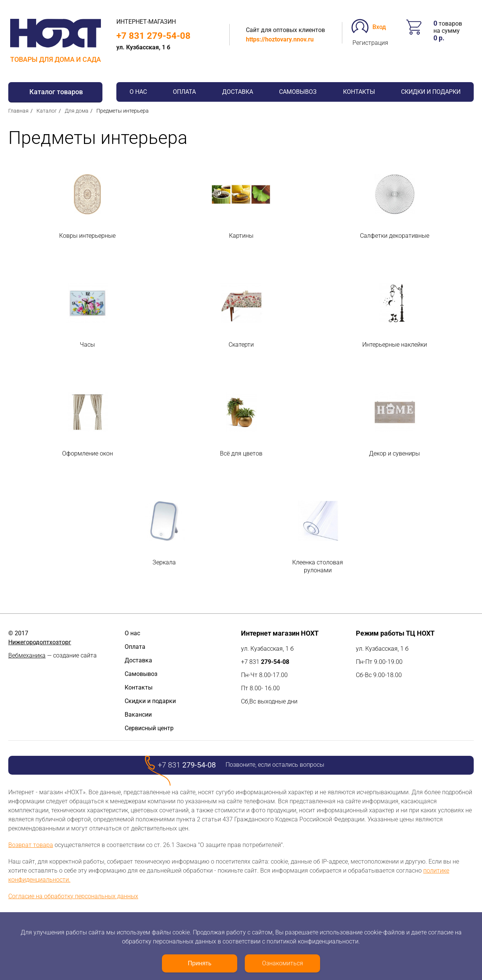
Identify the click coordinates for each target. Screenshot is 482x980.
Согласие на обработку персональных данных (73, 896)
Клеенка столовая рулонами (318, 566)
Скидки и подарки (431, 92)
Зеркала (164, 562)
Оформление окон (88, 453)
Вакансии (138, 715)
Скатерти (241, 345)
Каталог (47, 111)
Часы (87, 345)
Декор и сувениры (394, 453)
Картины (241, 236)
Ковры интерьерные (87, 236)
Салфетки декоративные (395, 236)
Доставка (238, 92)
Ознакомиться (283, 963)
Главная (18, 111)
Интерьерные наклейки (395, 345)
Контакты (359, 92)
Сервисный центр (149, 728)
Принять (200, 963)
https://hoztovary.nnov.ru (280, 39)
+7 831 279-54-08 (153, 36)
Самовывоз (298, 92)
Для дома (77, 111)
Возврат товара (31, 845)
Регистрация (370, 43)
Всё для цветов (241, 453)
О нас (138, 92)
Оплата (184, 92)
